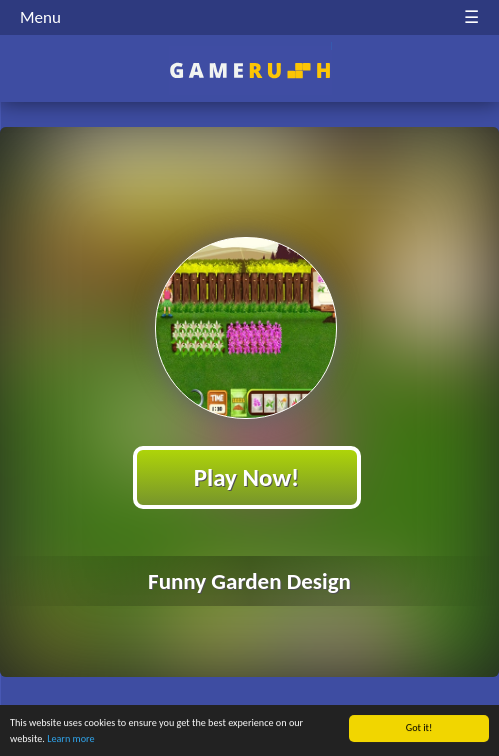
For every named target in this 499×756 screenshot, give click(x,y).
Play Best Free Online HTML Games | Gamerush (249, 70)
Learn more (70, 739)
